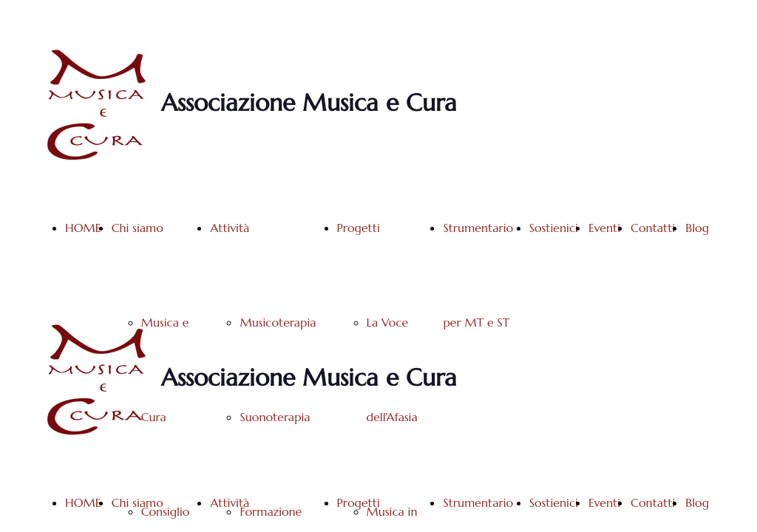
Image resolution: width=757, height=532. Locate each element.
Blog (697, 228)
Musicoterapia (278, 322)
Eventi (604, 228)
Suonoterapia (275, 417)
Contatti (653, 228)
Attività (230, 228)
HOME (83, 228)
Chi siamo (138, 228)
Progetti (359, 228)
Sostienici (554, 228)
